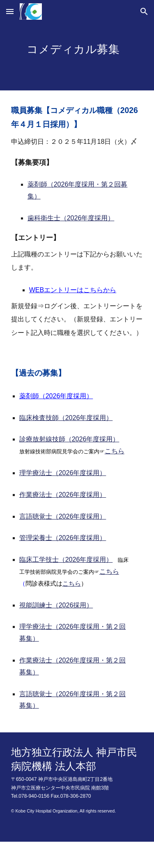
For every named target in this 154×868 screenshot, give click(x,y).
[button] (10, 11)
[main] (77, 57)
